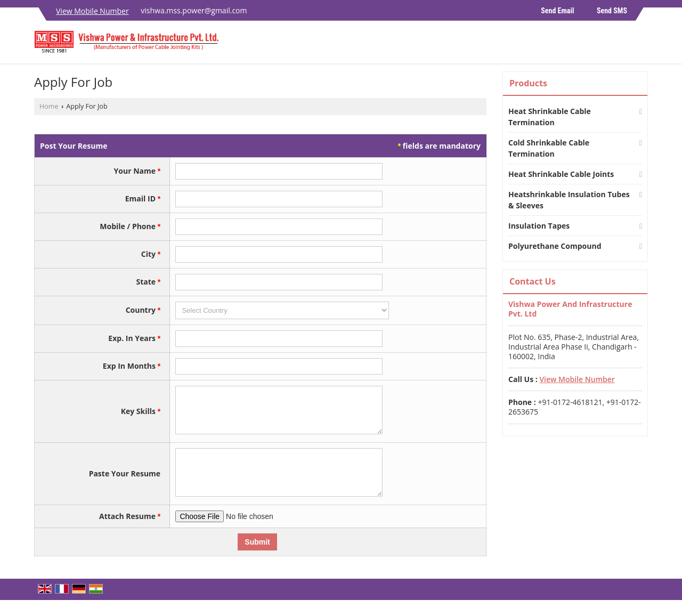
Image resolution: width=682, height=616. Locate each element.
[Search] (641, 45)
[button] (92, 11)
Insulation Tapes (539, 226)
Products (528, 83)
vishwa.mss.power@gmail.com (194, 10)
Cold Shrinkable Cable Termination (549, 148)
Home (49, 106)
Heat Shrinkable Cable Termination (550, 117)
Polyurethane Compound (555, 246)
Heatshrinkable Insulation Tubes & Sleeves (569, 200)
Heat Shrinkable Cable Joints (561, 174)
